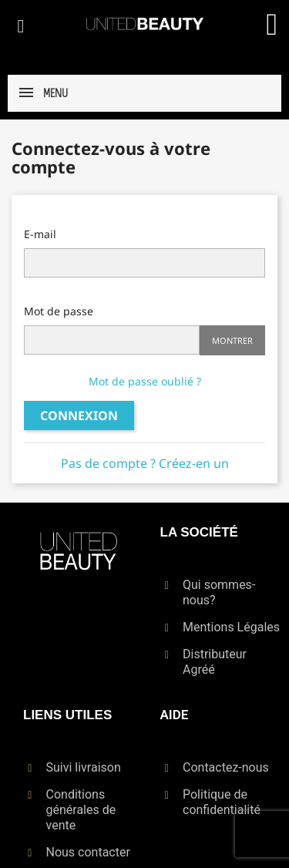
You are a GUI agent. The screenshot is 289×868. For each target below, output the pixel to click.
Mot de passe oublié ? (145, 381)
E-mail (40, 234)
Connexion (79, 415)
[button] (21, 26)
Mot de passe (59, 311)
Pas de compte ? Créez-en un (145, 463)
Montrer (232, 340)
